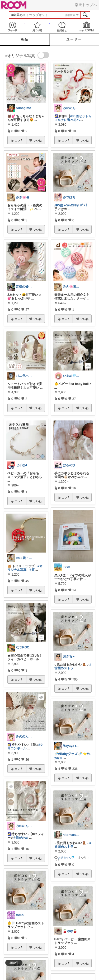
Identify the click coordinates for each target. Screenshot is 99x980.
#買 (32, 570)
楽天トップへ (86, 5)
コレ (19, 140)
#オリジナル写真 (25, 568)
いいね (37, 140)
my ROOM (87, 27)
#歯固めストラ (73, 666)
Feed (12, 27)
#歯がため (21, 838)
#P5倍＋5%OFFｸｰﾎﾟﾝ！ (71, 205)
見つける (37, 27)
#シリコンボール (25, 747)
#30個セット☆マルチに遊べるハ (73, 118)
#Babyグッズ (68, 754)
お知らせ (62, 27)
